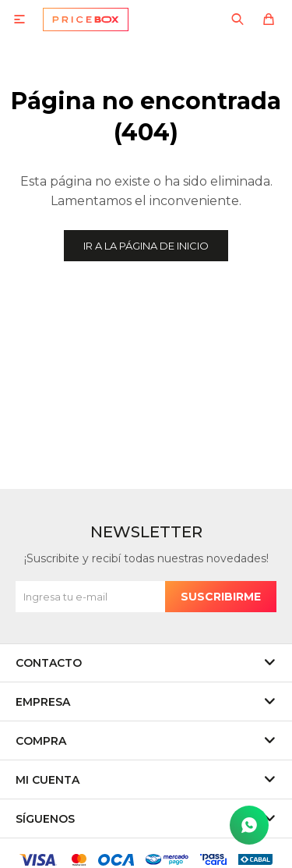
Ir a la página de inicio (146, 246)
